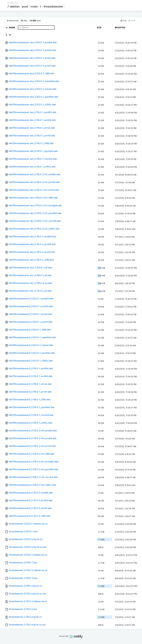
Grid (132, 21)
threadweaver (53, 7)
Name (12, 27)
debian (15, 7)
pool (25, 7)
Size (99, 28)
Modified (120, 28)
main (34, 7)
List (123, 21)
